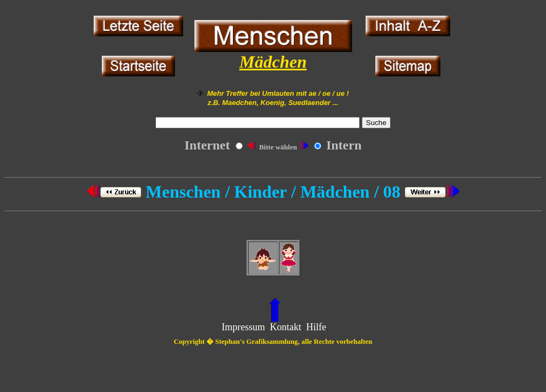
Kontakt (285, 327)
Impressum (243, 327)
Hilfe (316, 327)
